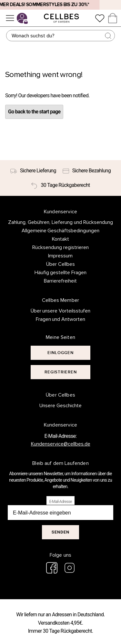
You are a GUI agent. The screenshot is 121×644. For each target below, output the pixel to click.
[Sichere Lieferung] (33, 171)
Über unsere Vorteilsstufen (61, 311)
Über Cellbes (60, 264)
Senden (60, 532)
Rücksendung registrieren (60, 247)
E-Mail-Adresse (60, 502)
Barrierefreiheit (60, 281)
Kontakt (60, 239)
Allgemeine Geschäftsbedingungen (61, 231)
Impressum (60, 256)
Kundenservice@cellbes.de (61, 444)
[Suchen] (61, 36)
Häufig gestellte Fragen (61, 273)
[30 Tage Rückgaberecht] (60, 185)
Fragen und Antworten (61, 319)
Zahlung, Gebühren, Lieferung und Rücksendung (60, 222)
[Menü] (10, 18)
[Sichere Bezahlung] (87, 171)
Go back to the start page (34, 112)
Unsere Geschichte (60, 406)
